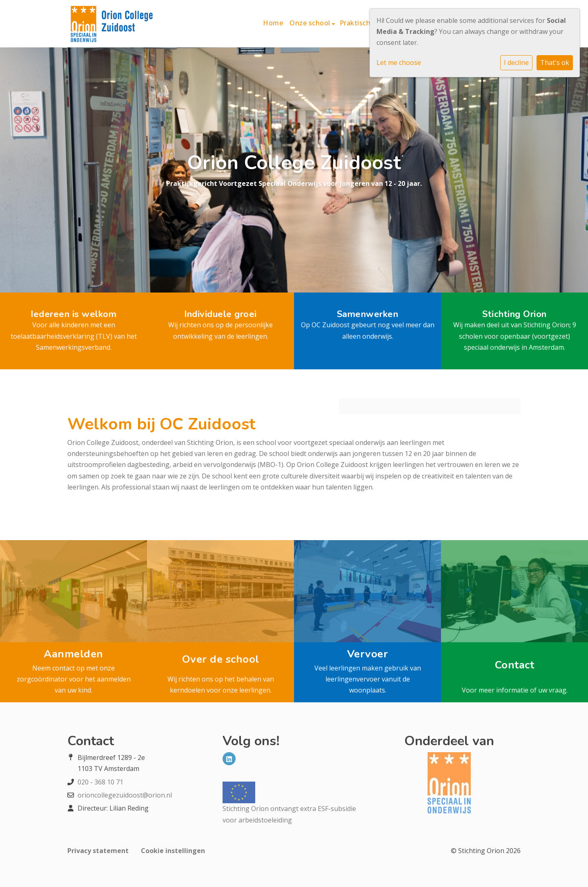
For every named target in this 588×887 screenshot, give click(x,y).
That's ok (555, 63)
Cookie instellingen (173, 851)
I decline (516, 63)
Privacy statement (98, 851)
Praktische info (366, 23)
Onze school (311, 23)
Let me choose (399, 63)
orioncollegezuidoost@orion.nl (125, 795)
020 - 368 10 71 (100, 782)
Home (273, 23)
